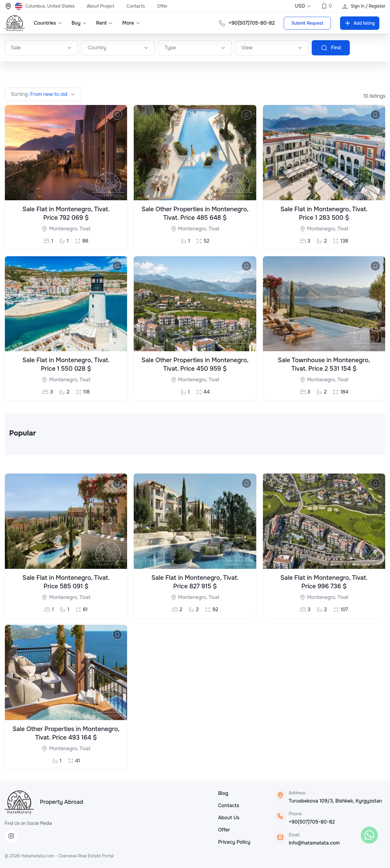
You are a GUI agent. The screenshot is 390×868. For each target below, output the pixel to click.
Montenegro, (64, 229)
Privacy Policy (234, 842)
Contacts (136, 6)
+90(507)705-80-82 (252, 23)
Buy (79, 23)
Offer (162, 6)
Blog (223, 793)
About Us (229, 818)
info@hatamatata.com (314, 843)
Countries (48, 23)
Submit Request (307, 23)
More (131, 23)
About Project (101, 6)
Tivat (85, 229)
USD (303, 6)
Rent (105, 23)
